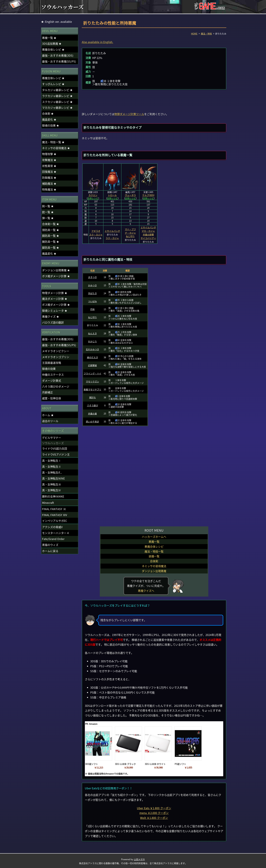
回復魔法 (49, 172)
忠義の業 (92, 414)
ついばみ (92, 301)
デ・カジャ (130, 233)
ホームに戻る (50, 551)
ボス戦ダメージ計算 (56, 276)
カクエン (93, 195)
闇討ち (93, 397)
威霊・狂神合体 (52, 398)
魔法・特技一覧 (154, 551)
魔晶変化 (49, 119)
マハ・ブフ (130, 229)
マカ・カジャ (148, 231)
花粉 (92, 309)
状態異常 (49, 166)
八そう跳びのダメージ (56, 386)
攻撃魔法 (49, 160)
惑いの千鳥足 (92, 422)
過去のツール (50, 421)
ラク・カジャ (112, 238)
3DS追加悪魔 (52, 43)
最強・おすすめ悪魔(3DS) (58, 55)
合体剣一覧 (51, 224)
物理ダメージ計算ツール (129, 114)
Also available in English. (97, 42)
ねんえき (92, 333)
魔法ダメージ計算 (55, 299)
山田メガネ (139, 859)
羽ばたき (92, 293)
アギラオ (96, 231)
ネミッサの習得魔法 (154, 566)
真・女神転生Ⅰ (52, 460)
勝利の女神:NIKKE (53, 496)
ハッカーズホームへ (154, 537)
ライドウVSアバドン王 (56, 454)
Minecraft (48, 503)
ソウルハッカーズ (62, 7)
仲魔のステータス (53, 375)
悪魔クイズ (51, 316)
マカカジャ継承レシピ (57, 108)
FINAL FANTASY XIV (55, 515)
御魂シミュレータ (55, 311)
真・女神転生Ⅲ (52, 484)
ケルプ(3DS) (148, 195)
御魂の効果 (51, 125)
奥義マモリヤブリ (92, 389)
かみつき (92, 285)
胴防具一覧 (51, 236)
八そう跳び (93, 405)
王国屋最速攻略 (52, 363)
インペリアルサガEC (55, 521)
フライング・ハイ (92, 373)
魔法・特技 (206, 34)
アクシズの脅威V (52, 527)
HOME (194, 34)
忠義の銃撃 (148, 234)
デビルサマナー (52, 438)
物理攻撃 (49, 154)
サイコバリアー (148, 238)
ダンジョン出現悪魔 (154, 571)
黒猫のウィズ (50, 545)
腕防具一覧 (51, 242)
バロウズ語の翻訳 (53, 322)
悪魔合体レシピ (154, 546)
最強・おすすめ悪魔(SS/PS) (59, 61)
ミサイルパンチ (112, 231)
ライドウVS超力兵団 (55, 448)
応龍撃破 (92, 365)
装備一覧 (154, 556)
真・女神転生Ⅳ (52, 490)
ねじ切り (130, 236)
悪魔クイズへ (146, 591)
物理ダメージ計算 (55, 293)
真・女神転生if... (52, 472)
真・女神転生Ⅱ (52, 466)
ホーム (48, 415)
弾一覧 (48, 218)
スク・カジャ (96, 234)
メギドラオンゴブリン (56, 357)
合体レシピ (93, 198)
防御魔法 (49, 178)
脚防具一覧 (51, 247)
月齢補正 (47, 392)
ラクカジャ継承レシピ (57, 96)
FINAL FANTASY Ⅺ (54, 509)
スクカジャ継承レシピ (57, 102)
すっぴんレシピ (53, 84)
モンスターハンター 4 (55, 533)
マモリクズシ (92, 381)
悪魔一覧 (154, 542)
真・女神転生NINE (53, 478)
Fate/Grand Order (53, 539)
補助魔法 (49, 183)
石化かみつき (92, 349)
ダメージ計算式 (52, 380)
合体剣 (154, 561)
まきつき (92, 277)
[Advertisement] (154, 101)
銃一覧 (48, 212)
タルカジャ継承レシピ (57, 90)
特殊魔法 (49, 189)
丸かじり (92, 341)
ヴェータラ (130, 195)
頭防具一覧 (51, 230)
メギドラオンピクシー (56, 351)
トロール (112, 195)
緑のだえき (93, 357)
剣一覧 (48, 206)
